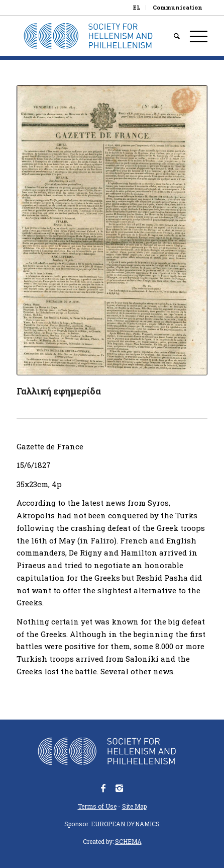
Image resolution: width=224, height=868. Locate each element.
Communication (178, 7)
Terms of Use (97, 806)
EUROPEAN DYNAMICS (125, 824)
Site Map (134, 806)
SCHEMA (128, 841)
